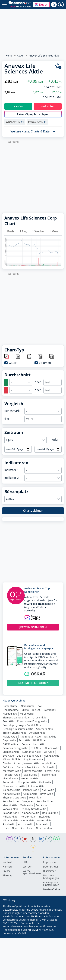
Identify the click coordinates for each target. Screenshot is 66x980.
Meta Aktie (35, 797)
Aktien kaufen (44, 828)
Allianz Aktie (52, 748)
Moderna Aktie (30, 778)
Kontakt (7, 862)
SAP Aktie (8, 767)
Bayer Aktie (9, 740)
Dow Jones (50, 710)
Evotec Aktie (44, 820)
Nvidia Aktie (10, 737)
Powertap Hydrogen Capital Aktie (22, 725)
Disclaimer (49, 871)
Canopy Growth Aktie (34, 809)
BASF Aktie (39, 740)
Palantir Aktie (31, 790)
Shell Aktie (27, 828)
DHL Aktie (25, 740)
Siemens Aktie (11, 752)
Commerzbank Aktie (33, 744)
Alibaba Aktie (11, 820)
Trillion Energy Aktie (15, 733)
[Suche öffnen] (54, 5)
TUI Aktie (36, 748)
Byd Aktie (8, 756)
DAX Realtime (11, 710)
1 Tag (23, 231)
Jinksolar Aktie (31, 763)
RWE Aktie (45, 782)
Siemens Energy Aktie (15, 748)
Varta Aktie (27, 805)
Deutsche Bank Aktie (29, 756)
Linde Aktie (28, 820)
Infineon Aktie (36, 786)
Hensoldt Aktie (11, 775)
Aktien (21, 56)
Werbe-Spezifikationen (32, 872)
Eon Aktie (41, 805)
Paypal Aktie (30, 775)
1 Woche (38, 231)
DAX (40, 706)
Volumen (45, 363)
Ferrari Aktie (52, 771)
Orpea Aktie (40, 717)
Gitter (13, 363)
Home (9, 56)
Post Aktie (9, 721)
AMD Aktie (48, 790)
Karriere (8, 867)
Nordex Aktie (28, 817)
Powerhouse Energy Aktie (32, 721)
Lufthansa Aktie (32, 752)
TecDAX (36, 710)
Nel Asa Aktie (52, 756)
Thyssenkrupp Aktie (14, 797)
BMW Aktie (47, 794)
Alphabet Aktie (11, 794)
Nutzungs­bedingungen (51, 877)
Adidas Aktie (10, 817)
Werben (28, 867)
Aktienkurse (28, 706)
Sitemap (8, 876)
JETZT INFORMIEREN (33, 627)
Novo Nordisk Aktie (14, 786)
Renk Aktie (49, 767)
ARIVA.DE (33, 930)
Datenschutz (51, 867)
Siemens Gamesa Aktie (16, 717)
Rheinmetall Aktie (30, 737)
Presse (7, 871)
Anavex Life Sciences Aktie (44, 56)
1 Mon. (54, 231)
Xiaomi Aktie (10, 805)
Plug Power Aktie (33, 759)
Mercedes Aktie (12, 771)
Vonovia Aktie (11, 809)
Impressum (50, 862)
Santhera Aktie (45, 729)
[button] (41, 5)
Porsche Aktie (11, 801)
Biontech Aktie (11, 763)
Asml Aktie (9, 824)
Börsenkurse (10, 706)
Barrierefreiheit (52, 890)
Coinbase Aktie (12, 790)
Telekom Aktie (48, 775)
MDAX (25, 710)
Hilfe (26, 862)
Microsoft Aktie (12, 759)
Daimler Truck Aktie (28, 767)
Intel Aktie (44, 817)
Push (11, 231)
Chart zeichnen (33, 511)
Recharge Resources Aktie (18, 729)
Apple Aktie (49, 763)
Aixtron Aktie (26, 824)
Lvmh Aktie (43, 824)
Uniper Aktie (10, 828)
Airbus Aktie (30, 794)
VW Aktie (49, 752)
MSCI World (27, 714)
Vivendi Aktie (10, 778)
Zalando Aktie (11, 813)
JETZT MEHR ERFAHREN (33, 683)
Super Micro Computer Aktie (20, 782)
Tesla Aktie (50, 737)
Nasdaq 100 (10, 714)
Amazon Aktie (37, 733)
